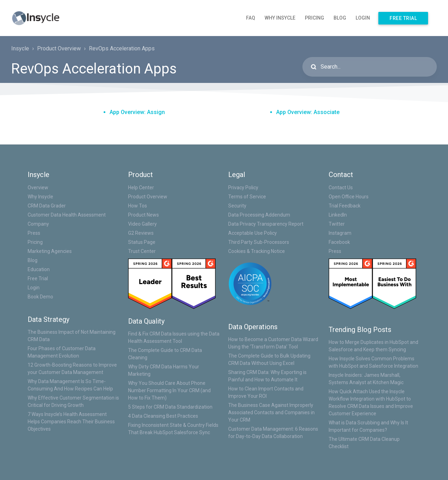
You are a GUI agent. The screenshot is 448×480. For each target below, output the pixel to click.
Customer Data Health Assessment (67, 215)
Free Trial (403, 18)
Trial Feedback (345, 206)
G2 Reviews (141, 233)
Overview (38, 188)
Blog (340, 18)
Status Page (142, 242)
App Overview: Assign (137, 112)
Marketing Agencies (50, 251)
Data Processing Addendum (259, 215)
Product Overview (59, 48)
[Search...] (370, 67)
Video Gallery (142, 224)
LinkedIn (338, 215)
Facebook (339, 242)
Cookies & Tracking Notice (257, 251)
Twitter (337, 224)
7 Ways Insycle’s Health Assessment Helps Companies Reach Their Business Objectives (71, 422)
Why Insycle (280, 18)
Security (237, 206)
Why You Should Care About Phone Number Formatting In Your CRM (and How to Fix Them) (169, 390)
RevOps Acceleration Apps (122, 48)
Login (363, 18)
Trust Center (142, 251)
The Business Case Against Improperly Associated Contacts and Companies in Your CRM (271, 412)
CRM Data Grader (47, 206)
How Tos (138, 206)
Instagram (340, 233)
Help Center (141, 188)
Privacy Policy (243, 188)
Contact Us (341, 188)
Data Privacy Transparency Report (266, 224)
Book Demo (40, 297)
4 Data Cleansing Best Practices (163, 416)
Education (39, 269)
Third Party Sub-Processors (259, 242)
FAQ (251, 18)
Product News (143, 215)
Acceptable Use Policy (253, 233)
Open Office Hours (349, 197)
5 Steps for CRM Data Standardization (170, 407)
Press (34, 233)
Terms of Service (247, 197)
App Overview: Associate (308, 112)
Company (38, 224)
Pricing (314, 18)
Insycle (20, 48)
